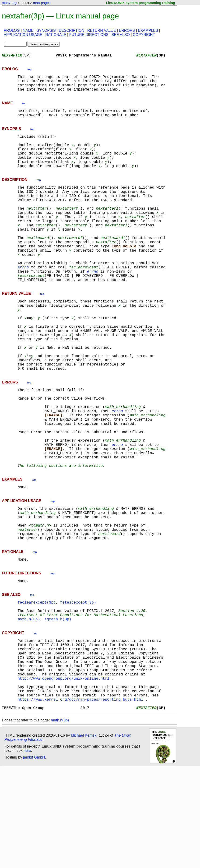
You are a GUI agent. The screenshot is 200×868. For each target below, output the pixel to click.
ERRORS (127, 30)
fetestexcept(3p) (78, 682)
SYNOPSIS (46, 30)
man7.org (9, 3)
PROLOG (12, 30)
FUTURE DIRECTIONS (89, 35)
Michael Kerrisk (84, 835)
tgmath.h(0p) (58, 703)
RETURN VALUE (102, 30)
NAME (28, 30)
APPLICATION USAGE (23, 35)
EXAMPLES (148, 30)
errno (23, 300)
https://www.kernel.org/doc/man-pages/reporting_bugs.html (80, 797)
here (27, 850)
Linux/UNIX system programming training (140, 3)
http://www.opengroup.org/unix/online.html (63, 772)
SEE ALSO (121, 35)
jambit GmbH (34, 857)
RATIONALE (56, 35)
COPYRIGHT (144, 35)
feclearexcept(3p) (37, 682)
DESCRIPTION (72, 30)
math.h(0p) (29, 703)
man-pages (42, 3)
